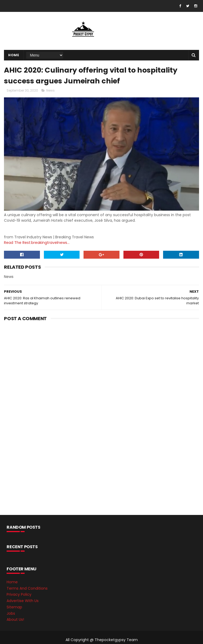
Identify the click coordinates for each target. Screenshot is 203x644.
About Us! (15, 619)
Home (14, 55)
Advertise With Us (23, 601)
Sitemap (14, 607)
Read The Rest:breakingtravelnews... (37, 243)
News (50, 90)
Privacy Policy (19, 594)
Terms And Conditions (27, 588)
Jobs (11, 613)
